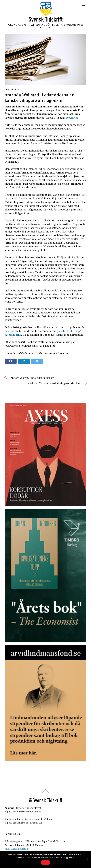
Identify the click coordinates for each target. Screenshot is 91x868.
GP (55, 118)
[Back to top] (46, 793)
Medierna (72, 118)
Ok (45, 863)
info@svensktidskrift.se (17, 849)
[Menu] (83, 4)
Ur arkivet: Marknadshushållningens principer (53, 383)
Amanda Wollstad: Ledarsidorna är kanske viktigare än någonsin (39, 98)
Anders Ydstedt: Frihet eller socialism (32, 378)
